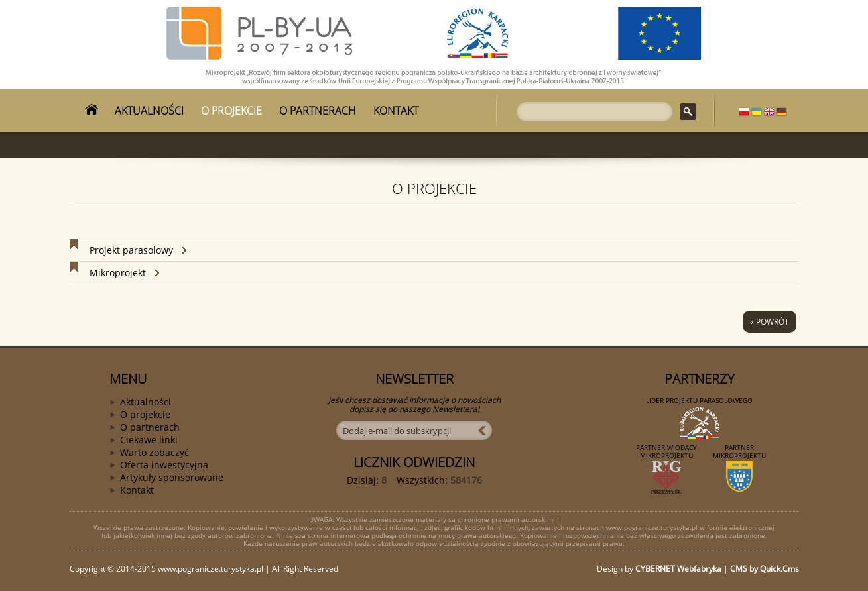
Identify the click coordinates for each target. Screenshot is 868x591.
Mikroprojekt (118, 273)
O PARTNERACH (318, 111)
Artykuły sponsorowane (172, 477)
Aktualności (146, 402)
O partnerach (150, 427)
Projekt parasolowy (131, 250)
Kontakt (137, 490)
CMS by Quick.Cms (765, 569)
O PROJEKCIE (231, 111)
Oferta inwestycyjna (164, 465)
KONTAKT (396, 111)
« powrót (770, 322)
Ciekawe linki (149, 440)
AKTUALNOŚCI (149, 111)
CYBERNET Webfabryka (678, 569)
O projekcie (145, 414)
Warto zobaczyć (155, 452)
